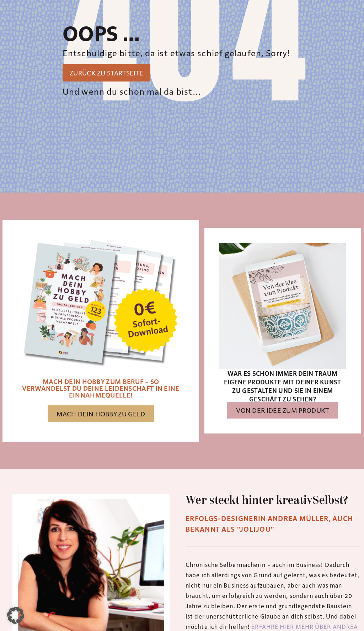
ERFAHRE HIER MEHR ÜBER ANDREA (305, 626)
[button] (16, 615)
